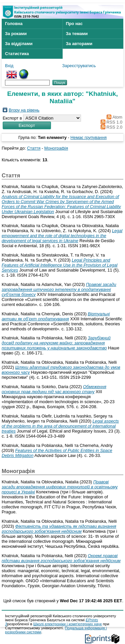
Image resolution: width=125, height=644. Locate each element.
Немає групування (88, 137)
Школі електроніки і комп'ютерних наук (68, 624)
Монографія (56, 148)
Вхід (9, 66)
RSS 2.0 (110, 127)
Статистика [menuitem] (17, 54)
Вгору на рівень (24, 110)
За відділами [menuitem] (19, 44)
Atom (113, 117)
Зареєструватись (79, 66)
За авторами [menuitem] (79, 44)
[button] (27, 125)
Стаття (34, 148)
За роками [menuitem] (16, 34)
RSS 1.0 (110, 122)
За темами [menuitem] (77, 34)
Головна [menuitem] (14, 24)
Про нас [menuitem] (74, 24)
